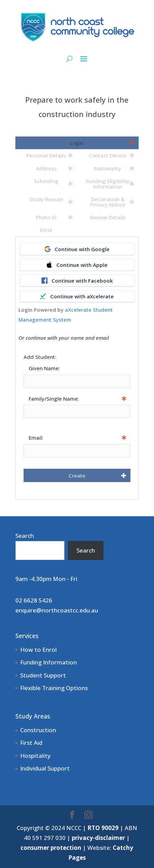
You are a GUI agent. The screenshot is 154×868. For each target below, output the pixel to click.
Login (77, 143)
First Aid (31, 743)
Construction (38, 730)
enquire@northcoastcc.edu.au (57, 610)
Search (25, 536)
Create (77, 476)
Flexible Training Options (54, 688)
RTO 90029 (103, 828)
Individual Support (45, 768)
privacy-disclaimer (98, 838)
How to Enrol (38, 650)
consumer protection (51, 848)
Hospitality (35, 756)
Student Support (43, 675)
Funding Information (48, 662)
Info (28, 423)
